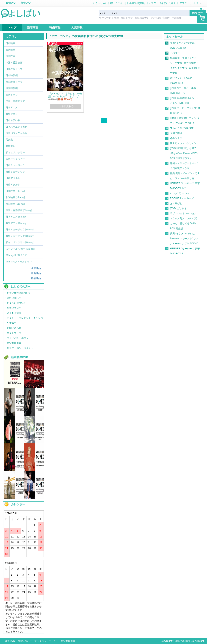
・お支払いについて (15, 303)
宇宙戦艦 (176, 18)
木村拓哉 (156, 18)
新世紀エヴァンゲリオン (183, 143)
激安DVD (11, 3)
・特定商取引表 (13, 343)
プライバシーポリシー (46, 641)
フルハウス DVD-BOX (182, 128)
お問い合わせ (25, 641)
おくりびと (176, 203)
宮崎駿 (166, 18)
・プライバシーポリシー (18, 338)
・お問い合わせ (13, 328)
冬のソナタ (176, 138)
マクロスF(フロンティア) (184, 218)
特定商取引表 (68, 641)
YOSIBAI (185, 641)
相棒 (116, 18)
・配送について (13, 308)
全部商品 (36, 268)
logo (21, 13)
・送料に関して (13, 298)
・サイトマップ (13, 333)
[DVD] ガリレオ (178, 208)
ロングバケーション (181, 193)
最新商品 (36, 273)
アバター (175, 53)
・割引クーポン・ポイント (19, 348)
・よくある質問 (13, 313)
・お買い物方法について (18, 293)
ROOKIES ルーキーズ (182, 198)
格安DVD (26, 3)
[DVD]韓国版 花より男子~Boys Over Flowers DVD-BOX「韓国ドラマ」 (184, 153)
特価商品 (36, 278)
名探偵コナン (142, 18)
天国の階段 (176, 133)
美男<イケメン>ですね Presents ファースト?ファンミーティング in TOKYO (184, 239)
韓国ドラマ (127, 18)
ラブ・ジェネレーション (183, 213)
